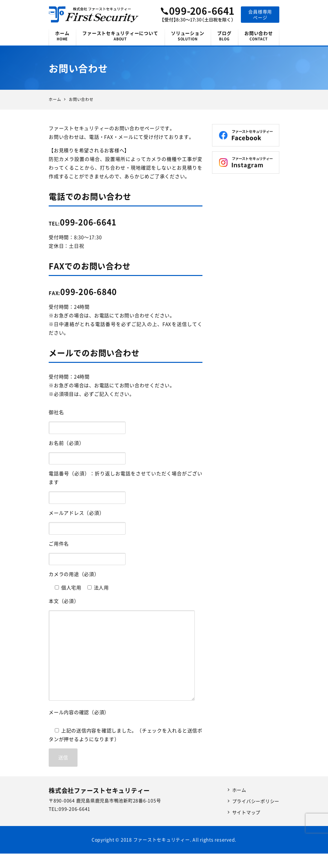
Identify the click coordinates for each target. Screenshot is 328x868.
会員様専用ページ (260, 14)
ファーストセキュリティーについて (120, 36)
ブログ (224, 36)
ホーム (62, 36)
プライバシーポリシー (256, 801)
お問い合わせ (259, 36)
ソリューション (188, 36)
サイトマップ (246, 812)
